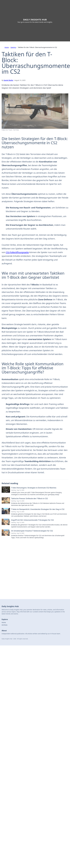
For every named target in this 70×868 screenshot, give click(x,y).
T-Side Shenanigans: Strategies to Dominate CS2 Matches (34, 488)
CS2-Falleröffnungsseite (17, 252)
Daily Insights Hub (35, 20)
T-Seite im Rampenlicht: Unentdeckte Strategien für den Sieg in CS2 (38, 509)
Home (7, 47)
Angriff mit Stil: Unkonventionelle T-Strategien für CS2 (32, 520)
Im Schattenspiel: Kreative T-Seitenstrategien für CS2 (32, 531)
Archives (5, 625)
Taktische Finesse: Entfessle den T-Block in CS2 (30, 498)
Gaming (13, 47)
